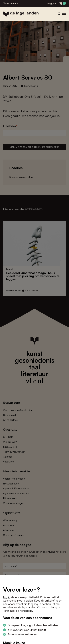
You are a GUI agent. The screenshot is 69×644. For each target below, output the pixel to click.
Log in (7, 597)
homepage (26, 611)
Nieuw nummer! (11, 3)
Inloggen (51, 3)
